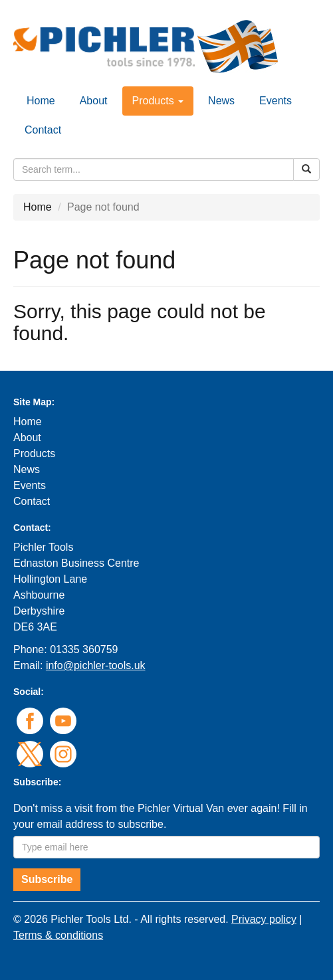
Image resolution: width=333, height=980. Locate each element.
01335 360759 (84, 649)
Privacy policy (264, 919)
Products (34, 453)
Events (276, 101)
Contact (43, 130)
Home (41, 101)
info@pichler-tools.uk (96, 665)
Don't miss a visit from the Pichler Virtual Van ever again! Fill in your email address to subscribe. (161, 816)
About (94, 101)
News (221, 101)
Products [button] (158, 101)
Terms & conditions (58, 935)
